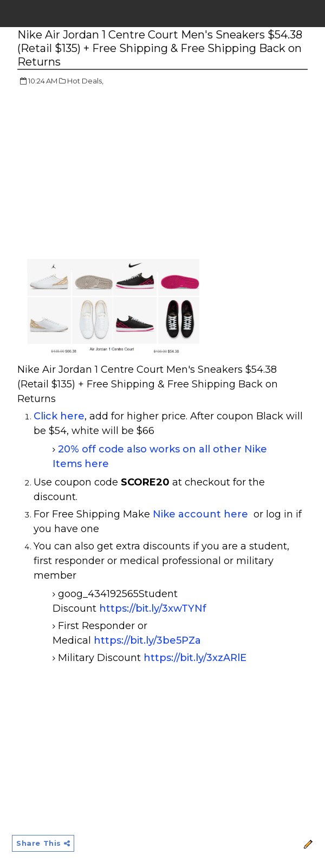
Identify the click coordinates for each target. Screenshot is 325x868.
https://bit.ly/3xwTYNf (153, 608)
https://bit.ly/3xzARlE (195, 658)
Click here (59, 416)
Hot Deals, (85, 81)
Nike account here (200, 514)
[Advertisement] (108, 173)
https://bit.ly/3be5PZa (147, 640)
